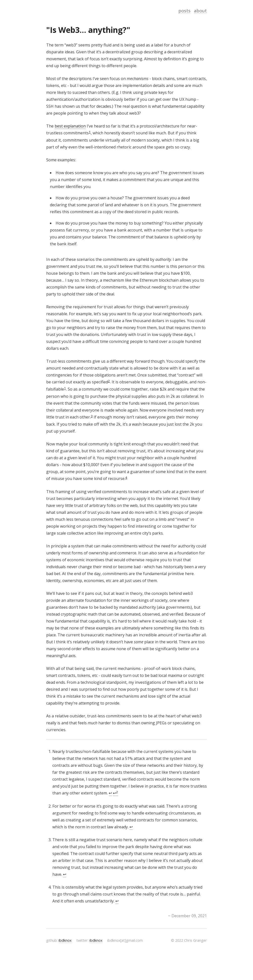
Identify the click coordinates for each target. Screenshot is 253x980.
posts (184, 11)
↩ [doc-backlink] (110, 793)
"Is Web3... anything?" (88, 30)
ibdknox (65, 940)
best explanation (70, 126)
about (200, 11)
